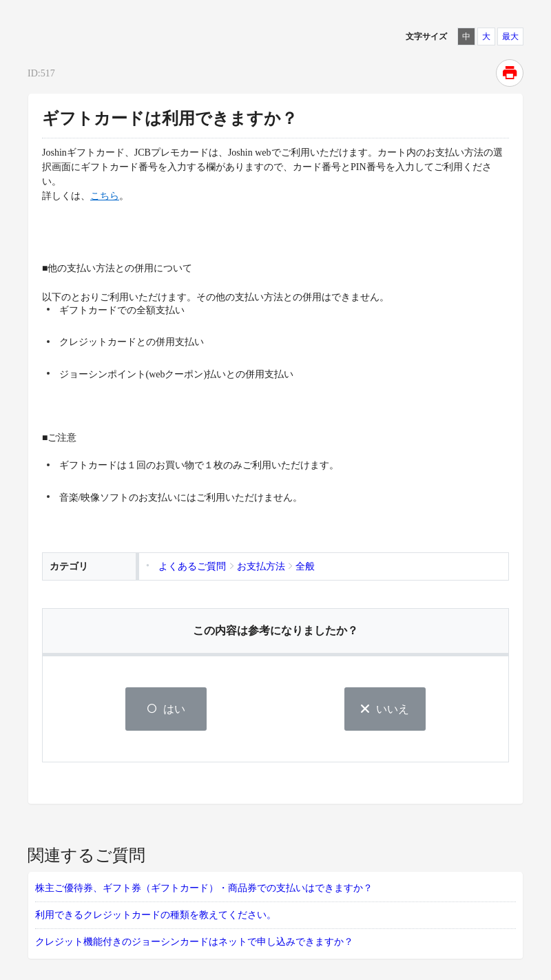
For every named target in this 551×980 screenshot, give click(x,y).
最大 (510, 37)
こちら (105, 196)
